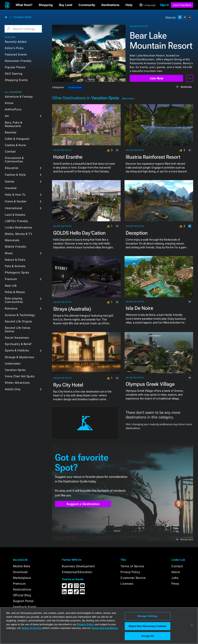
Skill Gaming (14, 74)
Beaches (11, 132)
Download (20, 572)
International (14, 208)
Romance (11, 308)
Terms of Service (132, 566)
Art (7, 116)
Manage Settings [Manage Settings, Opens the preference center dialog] (147, 616)
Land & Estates (15, 215)
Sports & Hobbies (17, 350)
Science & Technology (20, 315)
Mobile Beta (22, 566)
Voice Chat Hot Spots (20, 376)
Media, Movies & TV (18, 234)
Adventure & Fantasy (19, 97)
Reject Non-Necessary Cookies (147, 626)
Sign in (164, 5)
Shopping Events (16, 80)
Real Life (11, 286)
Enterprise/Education (77, 572)
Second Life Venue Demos (18, 330)
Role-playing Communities (14, 300)
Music (9, 253)
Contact (177, 566)
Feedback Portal (25, 607)
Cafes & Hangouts (17, 139)
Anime (9, 103)
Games (10, 181)
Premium (11, 279)
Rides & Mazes (15, 292)
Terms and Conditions (105, 628)
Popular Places (15, 67)
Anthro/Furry (13, 109)
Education (12, 168)
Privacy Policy (130, 572)
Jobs (175, 578)
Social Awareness (17, 338)
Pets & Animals (15, 266)
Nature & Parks (15, 260)
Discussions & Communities (14, 160)
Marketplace (22, 578)
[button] (24, 5)
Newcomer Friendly (18, 61)
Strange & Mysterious (19, 357)
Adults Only (13, 389)
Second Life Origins (18, 321)
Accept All (148, 636)
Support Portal (23, 601)
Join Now (156, 78)
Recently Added (16, 42)
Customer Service (133, 578)
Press (175, 584)
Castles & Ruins (15, 145)
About (176, 572)
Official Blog (22, 595)
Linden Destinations (18, 227)
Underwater (13, 364)
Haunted (11, 188)
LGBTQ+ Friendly (16, 221)
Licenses (127, 584)
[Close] (192, 625)
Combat (10, 152)
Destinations (22, 589)
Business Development (78, 566)
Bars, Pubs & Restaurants (13, 124)
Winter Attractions (17, 383)
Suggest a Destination (83, 504)
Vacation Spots (22, 17)
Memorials (12, 240)
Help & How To (15, 195)
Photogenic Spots (17, 273)
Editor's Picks (14, 48)
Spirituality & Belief (18, 344)
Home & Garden (16, 201)
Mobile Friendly (16, 247)
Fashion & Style (15, 175)
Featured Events (16, 55)
